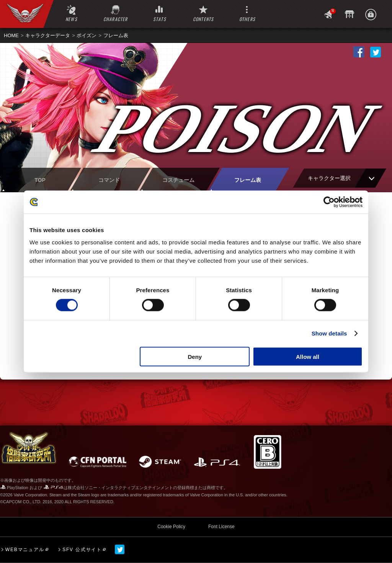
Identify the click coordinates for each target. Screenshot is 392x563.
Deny (195, 356)
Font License (221, 527)
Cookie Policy (171, 527)
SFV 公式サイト (82, 550)
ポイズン (87, 35)
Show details (329, 333)
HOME (11, 35)
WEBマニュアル (25, 550)
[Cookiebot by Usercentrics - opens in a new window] (329, 202)
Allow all (308, 356)
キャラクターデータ (48, 35)
